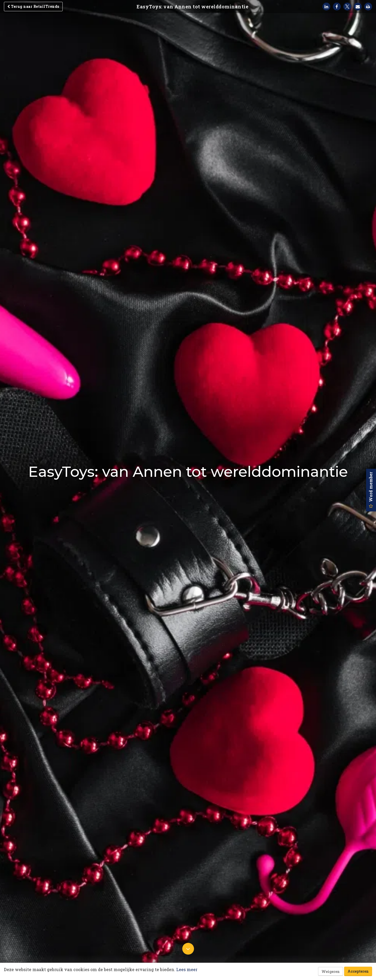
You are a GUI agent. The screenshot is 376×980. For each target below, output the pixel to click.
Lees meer (187, 969)
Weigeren (331, 972)
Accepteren (358, 971)
